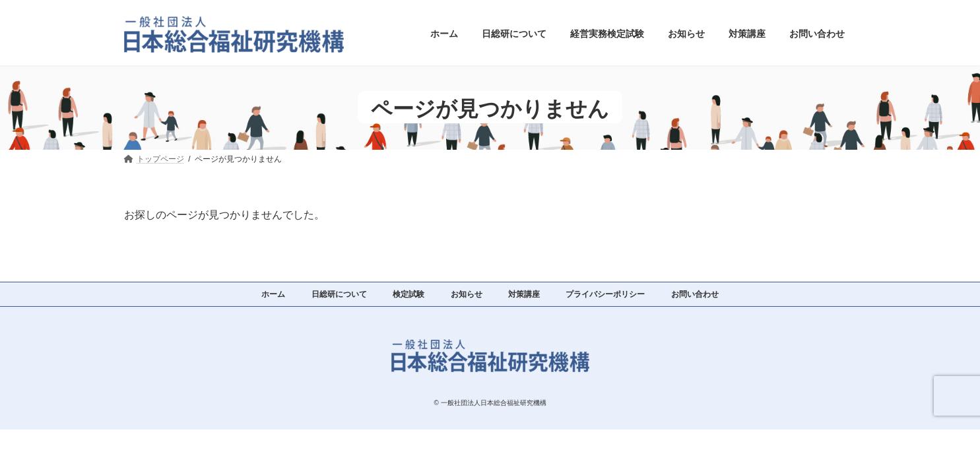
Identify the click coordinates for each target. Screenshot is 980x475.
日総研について (339, 294)
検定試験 (408, 294)
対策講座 (524, 294)
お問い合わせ (695, 294)
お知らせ (467, 294)
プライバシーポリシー (605, 294)
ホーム (273, 294)
